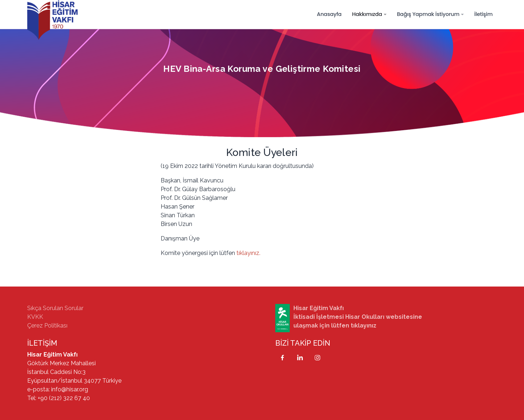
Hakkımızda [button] (367, 14)
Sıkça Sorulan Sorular (55, 308)
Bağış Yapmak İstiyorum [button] (428, 14)
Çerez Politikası (47, 326)
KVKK (35, 317)
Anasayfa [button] (329, 14)
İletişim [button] (484, 14)
